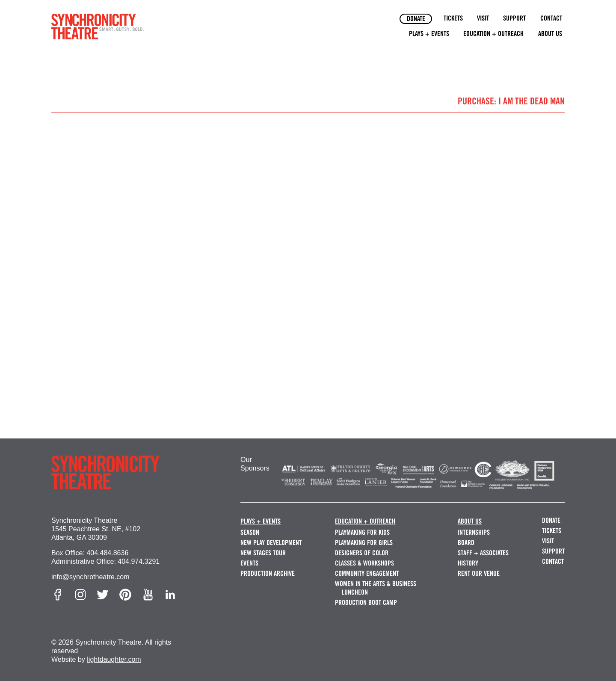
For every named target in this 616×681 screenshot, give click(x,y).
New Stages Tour (263, 553)
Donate (416, 19)
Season (250, 532)
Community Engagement (367, 573)
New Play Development (271, 543)
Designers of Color (362, 553)
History (468, 563)
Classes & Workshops (364, 563)
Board (466, 543)
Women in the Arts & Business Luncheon (376, 588)
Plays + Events (429, 34)
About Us (550, 34)
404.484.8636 (107, 553)
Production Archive (268, 573)
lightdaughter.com (114, 659)
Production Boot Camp (366, 603)
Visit (483, 18)
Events (249, 563)
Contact (551, 18)
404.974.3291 (139, 561)
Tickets (453, 18)
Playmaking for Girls (364, 543)
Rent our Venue (479, 573)
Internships (474, 532)
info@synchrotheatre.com (90, 577)
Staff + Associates (483, 553)
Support (514, 18)
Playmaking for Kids (362, 532)
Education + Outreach (493, 34)
